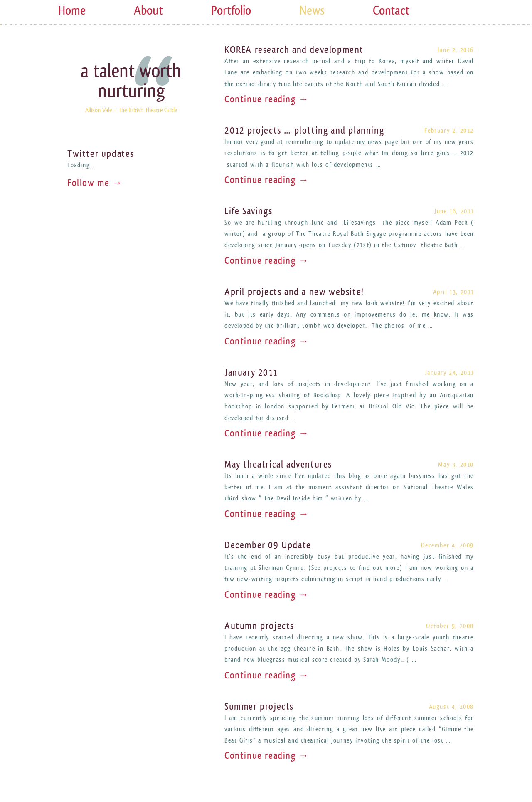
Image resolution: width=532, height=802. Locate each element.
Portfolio (231, 11)
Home (72, 11)
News (312, 11)
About (148, 11)
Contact (391, 11)
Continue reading (267, 99)
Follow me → (95, 183)
